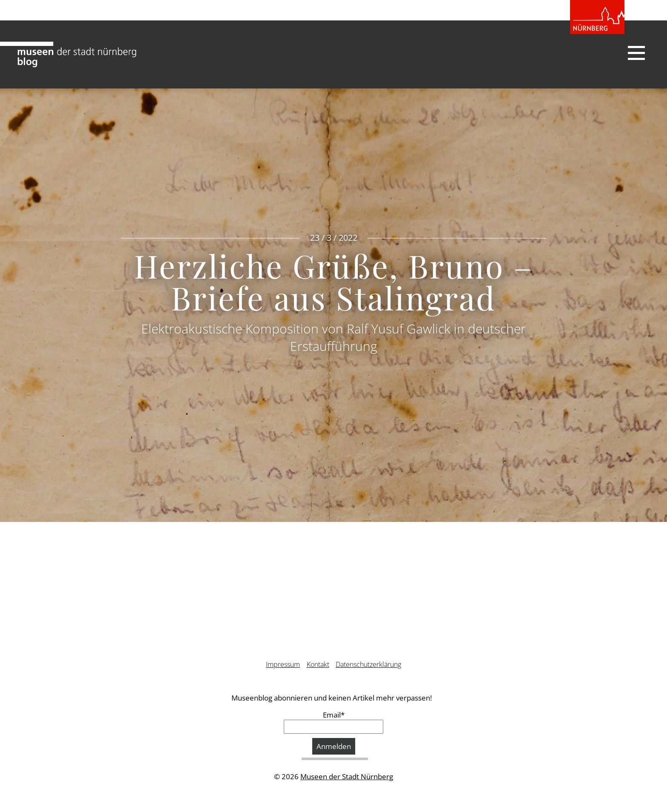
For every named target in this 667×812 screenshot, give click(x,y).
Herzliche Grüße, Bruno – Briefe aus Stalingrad (333, 281)
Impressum (283, 664)
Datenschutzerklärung (368, 664)
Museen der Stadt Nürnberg (347, 776)
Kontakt (318, 664)
